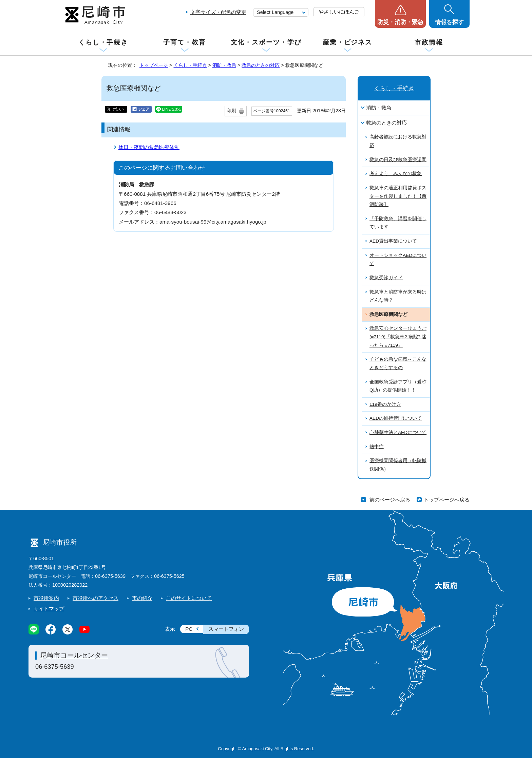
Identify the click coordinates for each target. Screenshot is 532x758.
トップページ (154, 65)
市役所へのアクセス (96, 598)
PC (189, 629)
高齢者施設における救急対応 (398, 141)
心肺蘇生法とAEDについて (398, 432)
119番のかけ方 (385, 404)
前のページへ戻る (390, 500)
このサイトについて (189, 598)
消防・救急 (224, 65)
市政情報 (429, 42)
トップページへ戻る (447, 500)
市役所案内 (46, 598)
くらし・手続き (103, 42)
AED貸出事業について (393, 241)
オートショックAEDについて (398, 260)
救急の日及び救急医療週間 (398, 160)
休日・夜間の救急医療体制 (149, 147)
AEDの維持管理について (396, 418)
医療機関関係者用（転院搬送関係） (398, 465)
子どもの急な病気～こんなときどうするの (398, 363)
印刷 (231, 111)
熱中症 (377, 447)
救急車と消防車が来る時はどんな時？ (398, 296)
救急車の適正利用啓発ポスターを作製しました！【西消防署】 (398, 196)
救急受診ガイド (386, 278)
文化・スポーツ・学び (266, 42)
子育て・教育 (184, 42)
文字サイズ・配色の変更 (218, 12)
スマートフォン (226, 629)
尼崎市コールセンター (74, 655)
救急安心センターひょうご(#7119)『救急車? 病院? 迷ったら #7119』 (398, 337)
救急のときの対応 (261, 65)
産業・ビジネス (347, 42)
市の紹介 (142, 598)
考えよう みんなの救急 (396, 174)
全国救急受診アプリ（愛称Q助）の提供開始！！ (398, 386)
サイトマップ (49, 609)
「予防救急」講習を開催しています (398, 223)
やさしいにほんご (339, 12)
